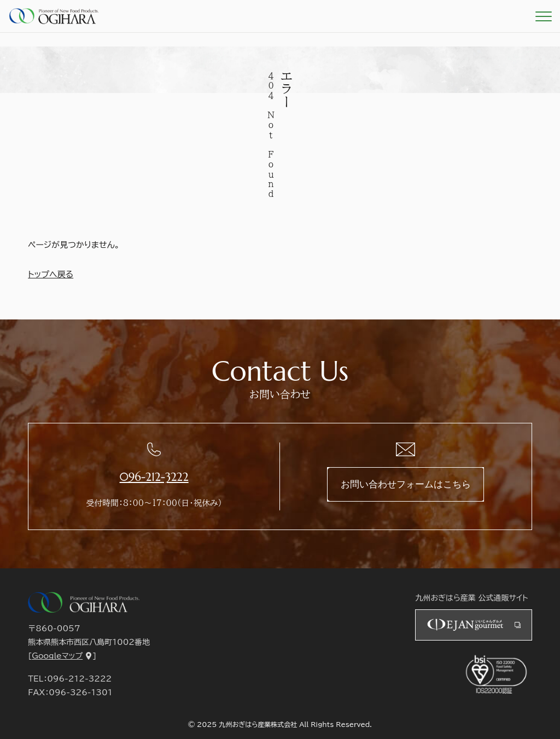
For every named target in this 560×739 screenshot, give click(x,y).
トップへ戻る (51, 274)
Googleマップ (57, 656)
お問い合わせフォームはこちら (406, 484)
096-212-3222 (154, 477)
